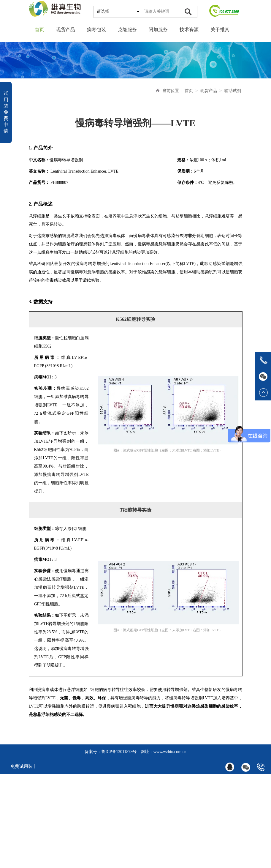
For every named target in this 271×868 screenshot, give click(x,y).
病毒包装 (96, 30)
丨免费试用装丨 (22, 766)
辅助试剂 (233, 91)
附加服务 (158, 30)
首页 (39, 30)
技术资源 (189, 30)
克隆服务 (127, 30)
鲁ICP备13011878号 (119, 752)
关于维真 (220, 30)
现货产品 (66, 30)
